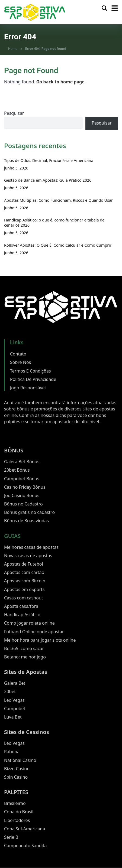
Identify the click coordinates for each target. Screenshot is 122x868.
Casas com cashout (24, 598)
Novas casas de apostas (28, 556)
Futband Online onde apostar (34, 632)
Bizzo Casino (17, 769)
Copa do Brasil (19, 812)
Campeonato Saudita (25, 846)
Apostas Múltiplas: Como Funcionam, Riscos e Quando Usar (58, 200)
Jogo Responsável (28, 388)
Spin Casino (16, 777)
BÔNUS (14, 450)
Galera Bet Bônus (22, 462)
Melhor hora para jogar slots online (40, 640)
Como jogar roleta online (29, 623)
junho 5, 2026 (16, 168)
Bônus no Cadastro (23, 504)
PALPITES (16, 792)
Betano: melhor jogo (25, 657)
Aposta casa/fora (21, 606)
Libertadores (17, 820)
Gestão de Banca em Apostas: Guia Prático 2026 (48, 180)
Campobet (15, 709)
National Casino (20, 760)
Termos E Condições (31, 371)
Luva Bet (13, 717)
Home (13, 49)
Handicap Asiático (22, 615)
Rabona (12, 752)
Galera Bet (15, 683)
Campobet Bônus (22, 479)
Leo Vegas (14, 700)
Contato (18, 354)
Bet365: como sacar (24, 648)
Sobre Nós (20, 362)
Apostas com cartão (24, 572)
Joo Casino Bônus (22, 495)
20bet (10, 691)
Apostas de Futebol (24, 564)
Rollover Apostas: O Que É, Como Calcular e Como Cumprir (58, 245)
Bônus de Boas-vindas (26, 521)
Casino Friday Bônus (25, 487)
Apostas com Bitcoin (25, 581)
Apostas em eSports (24, 589)
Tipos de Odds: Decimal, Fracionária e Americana (49, 160)
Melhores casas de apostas (31, 547)
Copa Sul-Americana (25, 829)
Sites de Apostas (26, 672)
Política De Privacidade (33, 379)
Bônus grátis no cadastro (29, 512)
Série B (11, 837)
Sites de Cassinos (27, 732)
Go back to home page (60, 82)
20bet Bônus (17, 470)
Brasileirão (15, 803)
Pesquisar (14, 113)
